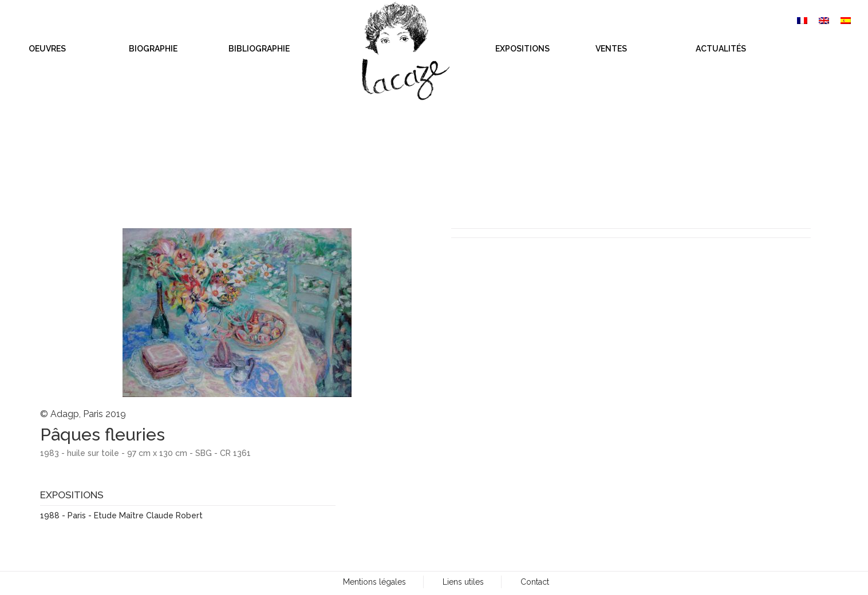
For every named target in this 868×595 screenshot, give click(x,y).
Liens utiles (463, 582)
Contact (535, 582)
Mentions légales (374, 582)
